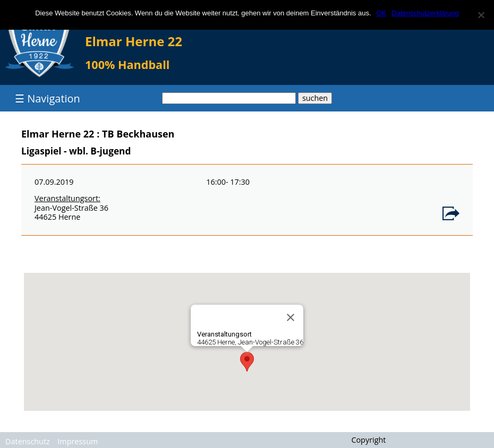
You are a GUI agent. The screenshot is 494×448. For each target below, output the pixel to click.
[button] (247, 362)
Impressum (78, 441)
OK (382, 13)
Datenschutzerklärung (425, 13)
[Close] (291, 317)
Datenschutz (28, 441)
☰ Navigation (48, 98)
